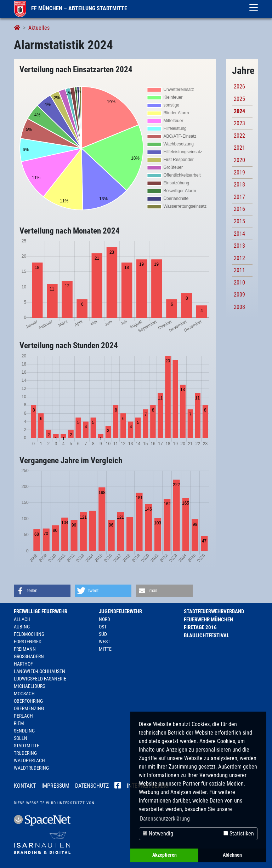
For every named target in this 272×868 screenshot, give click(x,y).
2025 (239, 99)
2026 (239, 87)
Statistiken (239, 833)
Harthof (23, 664)
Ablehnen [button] (232, 855)
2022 (239, 136)
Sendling (24, 731)
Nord (104, 619)
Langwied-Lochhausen (39, 671)
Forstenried (28, 642)
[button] (42, 591)
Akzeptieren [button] (165, 855)
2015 (239, 221)
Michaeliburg (30, 686)
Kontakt (25, 786)
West (104, 642)
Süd (103, 634)
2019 (239, 173)
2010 (239, 283)
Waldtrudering (31, 768)
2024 (239, 111)
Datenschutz (92, 786)
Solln (21, 738)
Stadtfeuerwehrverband (214, 611)
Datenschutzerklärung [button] (165, 819)
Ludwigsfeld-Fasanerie (40, 679)
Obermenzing (29, 708)
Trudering (25, 753)
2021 (239, 148)
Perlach (23, 716)
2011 (239, 270)
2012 (239, 258)
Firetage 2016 (200, 627)
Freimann (25, 649)
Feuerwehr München (208, 620)
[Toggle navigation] (254, 7)
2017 (239, 197)
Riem (19, 723)
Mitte (105, 649)
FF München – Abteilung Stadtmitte (71, 8)
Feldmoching (29, 634)
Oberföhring (28, 701)
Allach (22, 619)
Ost (103, 627)
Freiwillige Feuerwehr (41, 611)
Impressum (55, 786)
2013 (239, 246)
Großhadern (29, 656)
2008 (239, 307)
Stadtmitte (27, 746)
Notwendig (158, 833)
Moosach (24, 694)
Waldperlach (29, 760)
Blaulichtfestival (206, 636)
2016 (239, 209)
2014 (239, 234)
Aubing (22, 627)
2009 (239, 295)
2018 (239, 185)
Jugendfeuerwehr (120, 611)
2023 (239, 123)
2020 (239, 160)
